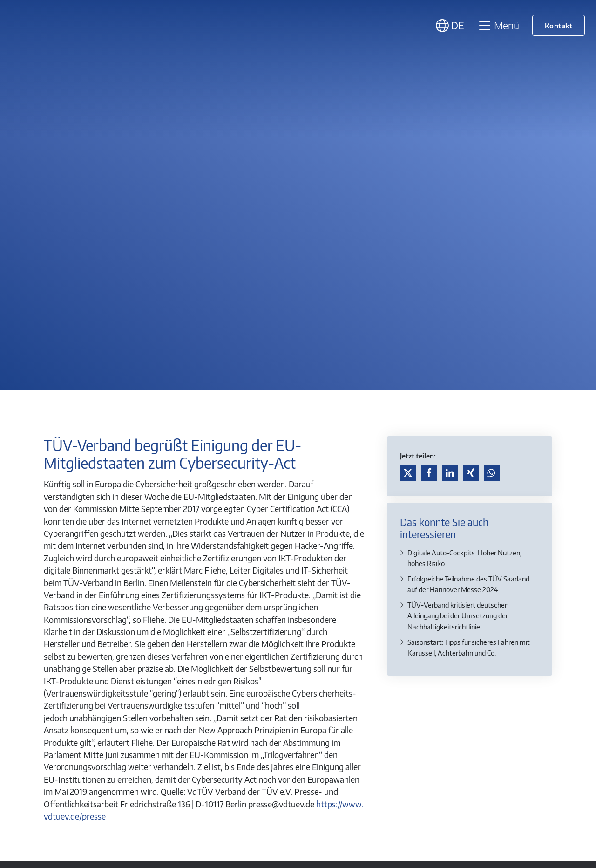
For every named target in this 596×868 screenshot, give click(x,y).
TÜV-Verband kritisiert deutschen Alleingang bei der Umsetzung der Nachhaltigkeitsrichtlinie (458, 615)
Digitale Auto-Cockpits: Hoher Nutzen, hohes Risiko (464, 558)
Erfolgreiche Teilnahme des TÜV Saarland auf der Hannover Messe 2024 (468, 584)
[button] (408, 473)
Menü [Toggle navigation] (498, 25)
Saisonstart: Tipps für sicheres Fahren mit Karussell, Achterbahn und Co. (469, 647)
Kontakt (559, 25)
